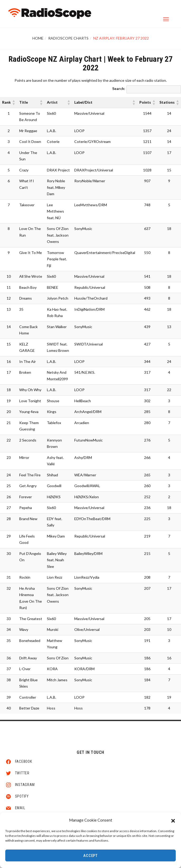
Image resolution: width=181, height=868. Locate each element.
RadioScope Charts (68, 38)
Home (38, 38)
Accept (90, 856)
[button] (173, 821)
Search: (119, 88)
